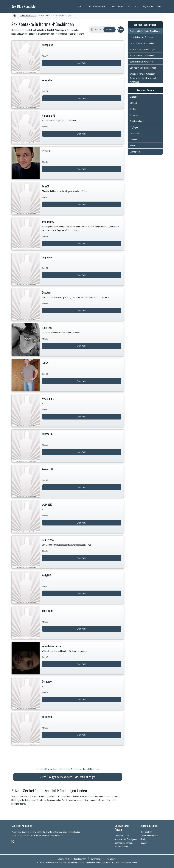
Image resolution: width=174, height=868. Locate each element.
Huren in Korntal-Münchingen (142, 37)
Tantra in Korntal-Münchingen (142, 55)
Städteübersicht (133, 6)
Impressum (111, 859)
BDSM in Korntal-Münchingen (142, 62)
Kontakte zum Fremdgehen (126, 839)
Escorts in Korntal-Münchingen (142, 49)
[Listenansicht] (109, 30)
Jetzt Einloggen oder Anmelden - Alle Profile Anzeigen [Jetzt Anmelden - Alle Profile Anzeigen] (68, 777)
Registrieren (148, 6)
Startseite (82, 6)
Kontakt (144, 843)
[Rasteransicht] (96, 30)
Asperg (133, 145)
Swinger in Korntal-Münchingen (142, 74)
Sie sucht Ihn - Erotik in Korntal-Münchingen (143, 80)
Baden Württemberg (28, 15)
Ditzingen (134, 97)
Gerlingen (134, 103)
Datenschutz (96, 859)
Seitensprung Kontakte (124, 843)
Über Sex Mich (146, 832)
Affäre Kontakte (121, 846)
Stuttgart (134, 109)
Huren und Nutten (116, 6)
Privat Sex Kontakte (97, 6)
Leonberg (134, 139)
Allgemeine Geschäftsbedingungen (72, 859)
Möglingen (134, 127)
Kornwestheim (136, 115)
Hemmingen (135, 133)
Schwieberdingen (137, 121)
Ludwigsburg (135, 152)
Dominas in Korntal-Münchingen (143, 68)
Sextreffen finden (122, 835)
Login (159, 6)
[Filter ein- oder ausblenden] (121, 30)
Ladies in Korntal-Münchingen (142, 43)
